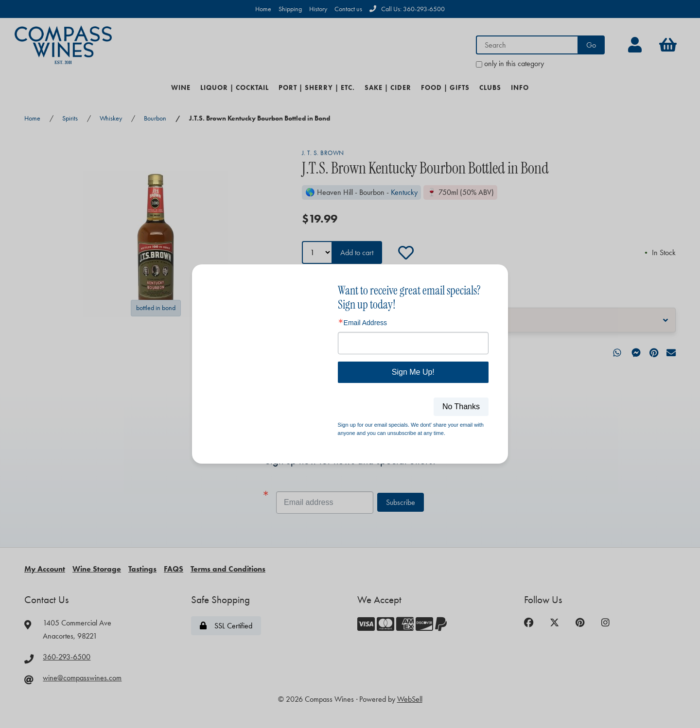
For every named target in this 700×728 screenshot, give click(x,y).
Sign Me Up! (413, 372)
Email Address (365, 323)
